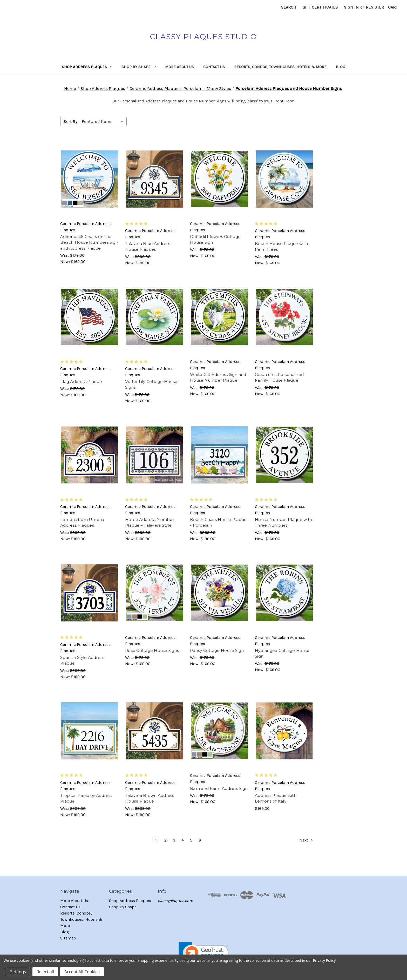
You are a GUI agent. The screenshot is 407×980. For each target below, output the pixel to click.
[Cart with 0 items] (393, 7)
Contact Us (214, 67)
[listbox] (104, 121)
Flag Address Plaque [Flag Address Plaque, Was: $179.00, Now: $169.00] (81, 382)
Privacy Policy (324, 960)
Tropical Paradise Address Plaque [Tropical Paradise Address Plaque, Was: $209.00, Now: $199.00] (86, 798)
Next (306, 840)
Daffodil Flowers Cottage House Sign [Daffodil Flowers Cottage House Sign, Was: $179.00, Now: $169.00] (215, 240)
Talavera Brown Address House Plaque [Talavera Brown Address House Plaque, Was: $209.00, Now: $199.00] (150, 798)
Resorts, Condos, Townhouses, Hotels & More (280, 67)
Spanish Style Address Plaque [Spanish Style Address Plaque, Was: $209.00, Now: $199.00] (82, 660)
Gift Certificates (320, 7)
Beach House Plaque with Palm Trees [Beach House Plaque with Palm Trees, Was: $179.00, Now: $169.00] (281, 247)
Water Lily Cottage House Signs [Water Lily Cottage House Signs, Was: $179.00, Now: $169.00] (151, 385)
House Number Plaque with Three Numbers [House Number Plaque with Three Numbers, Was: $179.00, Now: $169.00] (283, 522)
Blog (341, 67)
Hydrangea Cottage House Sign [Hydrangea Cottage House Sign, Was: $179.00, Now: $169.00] (282, 653)
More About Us (179, 67)
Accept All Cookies (82, 972)
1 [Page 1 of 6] (156, 840)
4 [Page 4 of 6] (183, 840)
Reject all (45, 972)
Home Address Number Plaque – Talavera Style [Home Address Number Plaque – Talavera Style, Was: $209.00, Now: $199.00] (150, 522)
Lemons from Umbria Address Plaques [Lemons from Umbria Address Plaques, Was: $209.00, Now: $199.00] (82, 522)
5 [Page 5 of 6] (191, 840)
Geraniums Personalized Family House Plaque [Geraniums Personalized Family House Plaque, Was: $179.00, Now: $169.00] (279, 378)
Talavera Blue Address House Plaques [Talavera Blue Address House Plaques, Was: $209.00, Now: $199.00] (148, 247)
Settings (18, 972)
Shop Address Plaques (87, 67)
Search (289, 7)
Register (375, 7)
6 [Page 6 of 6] (200, 840)
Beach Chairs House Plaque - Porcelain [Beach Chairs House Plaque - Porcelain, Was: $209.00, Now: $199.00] (218, 522)
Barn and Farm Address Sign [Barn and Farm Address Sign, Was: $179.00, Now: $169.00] (219, 788)
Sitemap (68, 938)
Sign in (351, 7)
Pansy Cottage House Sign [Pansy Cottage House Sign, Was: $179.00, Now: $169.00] (217, 650)
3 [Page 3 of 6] (174, 840)
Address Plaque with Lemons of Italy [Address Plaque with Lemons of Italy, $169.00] (276, 798)
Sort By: (71, 121)
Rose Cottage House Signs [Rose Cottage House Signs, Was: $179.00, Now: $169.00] (152, 650)
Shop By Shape (139, 67)
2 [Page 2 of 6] (165, 840)
